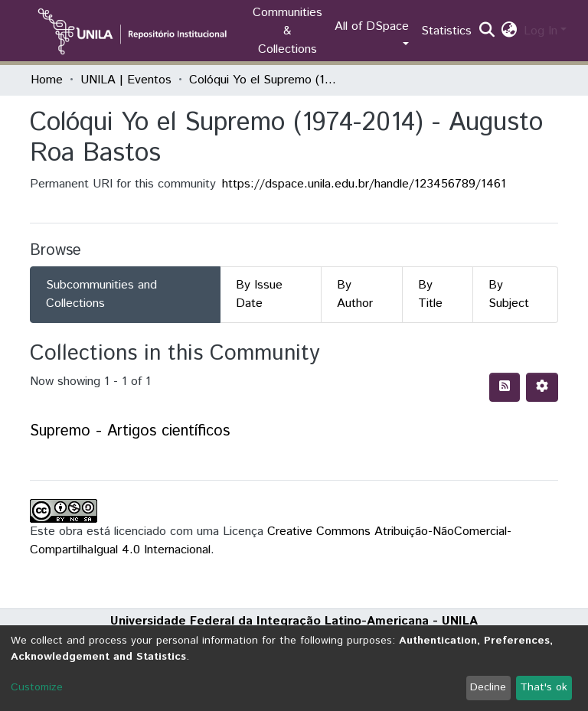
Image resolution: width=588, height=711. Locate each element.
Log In (541, 31)
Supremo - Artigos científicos (130, 431)
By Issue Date (259, 294)
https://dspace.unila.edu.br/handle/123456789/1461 (364, 184)
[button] (510, 31)
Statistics (446, 31)
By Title (430, 294)
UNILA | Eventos (126, 80)
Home (47, 80)
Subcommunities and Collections (101, 294)
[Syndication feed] (505, 387)
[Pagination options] (542, 387)
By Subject (509, 294)
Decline (488, 687)
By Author (355, 294)
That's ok (544, 687)
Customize (37, 687)
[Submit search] (487, 31)
